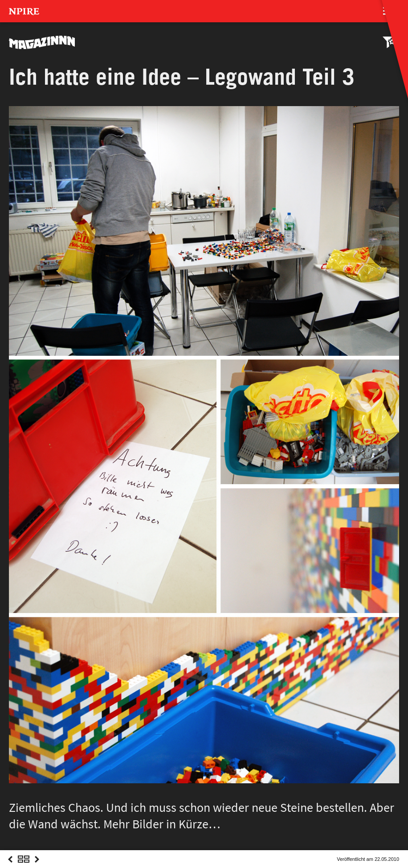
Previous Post (10, 867)
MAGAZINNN (42, 42)
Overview (24, 867)
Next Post (37, 867)
